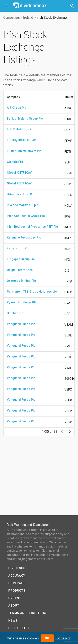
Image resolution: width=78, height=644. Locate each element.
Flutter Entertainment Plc (24, 151)
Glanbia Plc (15, 162)
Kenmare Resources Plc (24, 237)
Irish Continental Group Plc (26, 216)
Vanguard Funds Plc (21, 324)
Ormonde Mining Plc (21, 281)
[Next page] (70, 432)
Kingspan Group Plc (21, 259)
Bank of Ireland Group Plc (25, 119)
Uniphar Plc (15, 313)
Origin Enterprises (20, 270)
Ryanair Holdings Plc (22, 302)
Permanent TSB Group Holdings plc (32, 292)
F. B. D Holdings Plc (20, 129)
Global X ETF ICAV (19, 173)
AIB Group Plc (17, 108)
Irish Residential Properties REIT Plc (32, 227)
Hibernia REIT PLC (19, 194)
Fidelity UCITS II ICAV (21, 140)
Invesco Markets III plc (23, 205)
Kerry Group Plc (18, 248)
